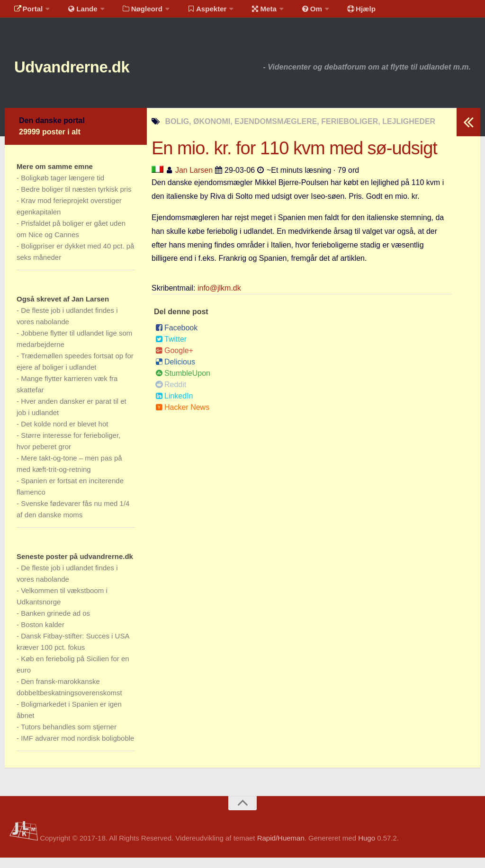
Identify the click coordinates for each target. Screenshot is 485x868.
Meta (249, 12)
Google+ (174, 361)
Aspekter (196, 12)
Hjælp (339, 12)
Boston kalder (43, 635)
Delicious (175, 372)
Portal (27, 12)
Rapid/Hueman (281, 848)
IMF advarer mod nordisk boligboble (77, 748)
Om (294, 12)
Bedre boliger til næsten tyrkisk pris (76, 199)
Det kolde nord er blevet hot (64, 434)
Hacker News (182, 418)
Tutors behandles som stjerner (69, 737)
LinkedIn (174, 406)
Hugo (367, 848)
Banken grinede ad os (55, 624)
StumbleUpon (183, 384)
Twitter (171, 350)
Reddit (171, 395)
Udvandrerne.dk (88, 75)
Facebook (176, 338)
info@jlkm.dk (219, 298)
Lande (77, 12)
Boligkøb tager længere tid (63, 188)
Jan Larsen (194, 181)
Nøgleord (134, 12)
